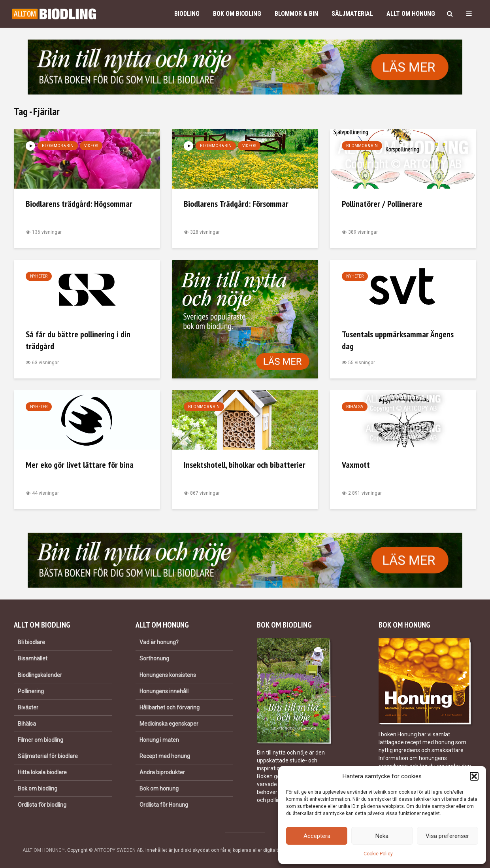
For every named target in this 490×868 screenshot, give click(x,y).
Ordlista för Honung (164, 805)
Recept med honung (165, 756)
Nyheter (39, 276)
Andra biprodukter (162, 772)
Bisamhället (33, 658)
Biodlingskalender (40, 675)
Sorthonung (154, 658)
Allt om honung (411, 14)
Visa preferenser (447, 836)
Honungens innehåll (164, 691)
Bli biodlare (31, 642)
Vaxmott (356, 465)
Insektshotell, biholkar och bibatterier (245, 465)
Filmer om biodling (41, 740)
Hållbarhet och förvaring (170, 707)
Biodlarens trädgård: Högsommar (79, 204)
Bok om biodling (237, 14)
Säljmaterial (352, 14)
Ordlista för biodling (42, 805)
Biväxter (28, 707)
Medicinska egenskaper (169, 724)
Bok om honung (159, 789)
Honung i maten (159, 740)
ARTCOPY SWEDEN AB (119, 850)
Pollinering (31, 691)
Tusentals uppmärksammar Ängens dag (398, 340)
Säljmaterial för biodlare (48, 756)
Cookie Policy (378, 854)
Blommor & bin (296, 14)
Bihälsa (355, 407)
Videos (91, 146)
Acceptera (317, 836)
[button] (474, 776)
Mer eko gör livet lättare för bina (80, 465)
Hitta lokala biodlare (42, 772)
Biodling (187, 14)
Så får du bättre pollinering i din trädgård (78, 340)
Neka (382, 836)
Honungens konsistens (168, 675)
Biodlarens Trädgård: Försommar (236, 204)
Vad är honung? (159, 642)
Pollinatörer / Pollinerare (382, 204)
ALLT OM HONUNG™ (44, 850)
